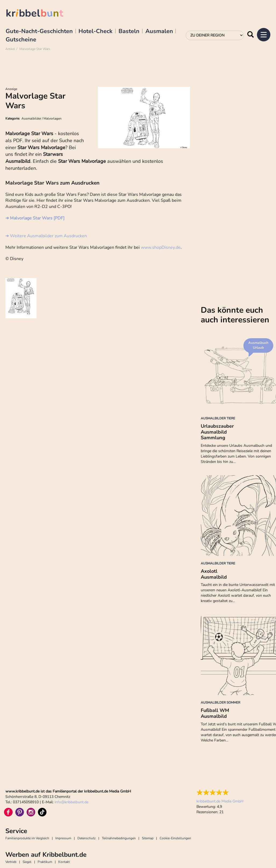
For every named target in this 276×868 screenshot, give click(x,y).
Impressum (63, 838)
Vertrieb (11, 862)
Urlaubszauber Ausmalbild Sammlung (217, 432)
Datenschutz (87, 838)
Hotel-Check (96, 31)
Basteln (129, 31)
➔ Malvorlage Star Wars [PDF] (35, 218)
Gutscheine (21, 40)
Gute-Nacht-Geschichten (39, 31)
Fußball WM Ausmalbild (215, 713)
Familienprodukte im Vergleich (27, 838)
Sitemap (148, 838)
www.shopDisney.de (161, 247)
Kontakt (64, 862)
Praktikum (45, 862)
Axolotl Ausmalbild (214, 574)
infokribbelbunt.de (71, 802)
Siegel (27, 862)
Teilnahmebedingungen (119, 838)
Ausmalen (159, 31)
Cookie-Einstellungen (175, 838)
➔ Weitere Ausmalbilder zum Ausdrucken (46, 236)
